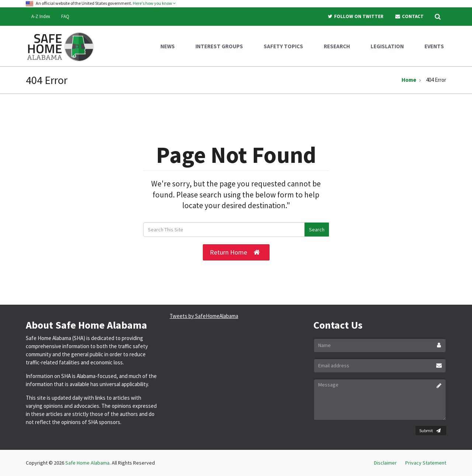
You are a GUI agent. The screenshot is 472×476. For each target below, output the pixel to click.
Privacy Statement (426, 463)
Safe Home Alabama (87, 463)
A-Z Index (41, 16)
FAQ (65, 16)
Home (409, 80)
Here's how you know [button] (154, 3)
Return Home (235, 252)
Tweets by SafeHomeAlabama (204, 316)
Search (317, 230)
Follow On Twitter (355, 16)
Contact (409, 16)
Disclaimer (385, 463)
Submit (430, 431)
